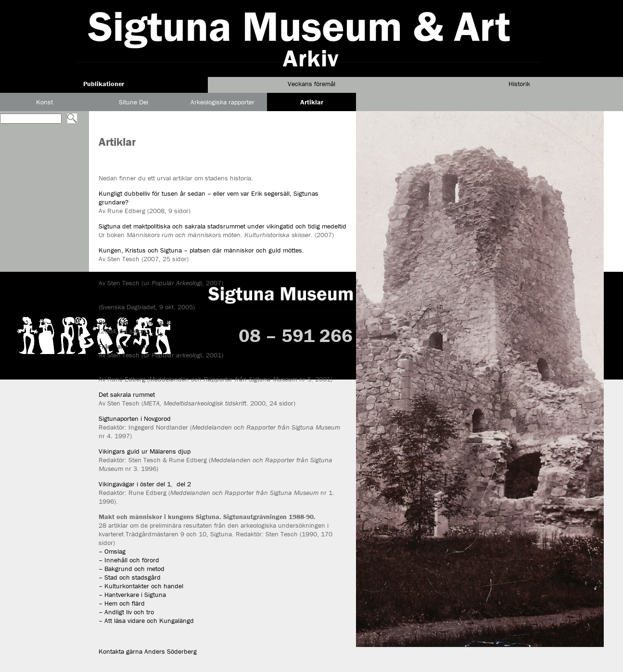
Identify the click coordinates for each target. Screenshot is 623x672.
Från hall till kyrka (124, 346)
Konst (44, 102)
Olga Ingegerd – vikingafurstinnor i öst (153, 322)
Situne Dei (133, 102)
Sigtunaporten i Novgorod (135, 418)
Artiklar (312, 102)
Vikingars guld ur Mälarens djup (145, 451)
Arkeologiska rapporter (222, 102)
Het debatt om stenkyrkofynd (140, 298)
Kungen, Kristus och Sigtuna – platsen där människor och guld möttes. (201, 250)
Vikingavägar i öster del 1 (135, 484)
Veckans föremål (311, 84)
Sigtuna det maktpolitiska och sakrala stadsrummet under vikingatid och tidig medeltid (222, 226)
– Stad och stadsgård (130, 577)
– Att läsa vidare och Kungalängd (146, 621)
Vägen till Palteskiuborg (132, 370)
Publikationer (104, 84)
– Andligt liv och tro (126, 612)
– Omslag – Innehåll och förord (129, 556)
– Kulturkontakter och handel (141, 586)
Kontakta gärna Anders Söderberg (148, 651)
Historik (519, 84)
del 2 (184, 484)
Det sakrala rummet (127, 394)
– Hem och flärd (122, 603)
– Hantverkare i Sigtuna (132, 595)
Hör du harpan (120, 274)
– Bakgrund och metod (132, 569)
